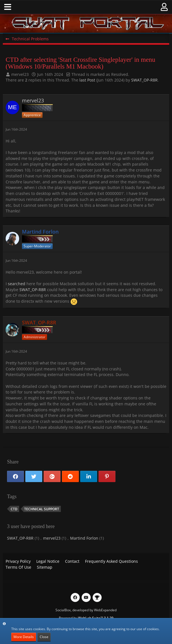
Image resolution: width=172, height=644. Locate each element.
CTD (14, 509)
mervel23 (20, 74)
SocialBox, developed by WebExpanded (86, 610)
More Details (24, 637)
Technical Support (42, 509)
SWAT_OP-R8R (144, 80)
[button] (8, 7)
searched (17, 284)
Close (44, 637)
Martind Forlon (84, 538)
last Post (87, 80)
